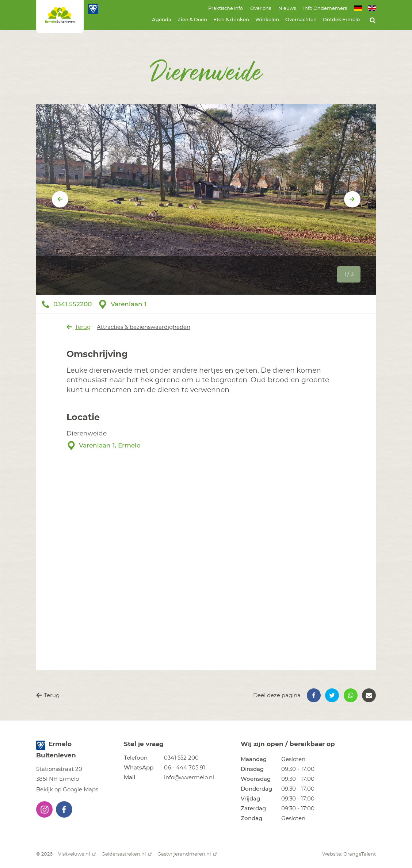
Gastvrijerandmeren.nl (187, 854)
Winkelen (267, 20)
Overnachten (301, 20)
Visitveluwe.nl (77, 854)
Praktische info (226, 9)
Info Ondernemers (325, 9)
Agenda (162, 20)
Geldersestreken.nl (127, 854)
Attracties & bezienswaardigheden (144, 327)
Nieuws (287, 9)
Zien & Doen (192, 20)
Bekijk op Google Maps (67, 790)
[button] (314, 695)
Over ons (261, 9)
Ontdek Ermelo (341, 20)
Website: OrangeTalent (349, 854)
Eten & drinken (231, 20)
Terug (79, 327)
